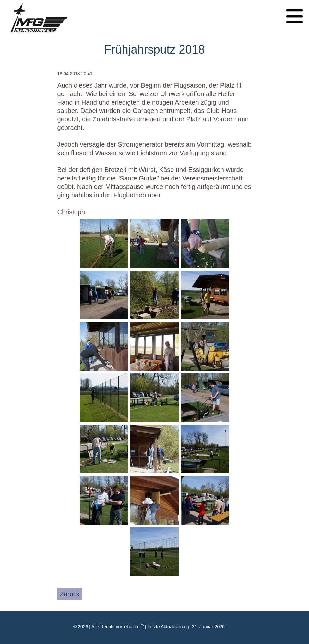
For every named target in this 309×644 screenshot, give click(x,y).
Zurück (70, 594)
